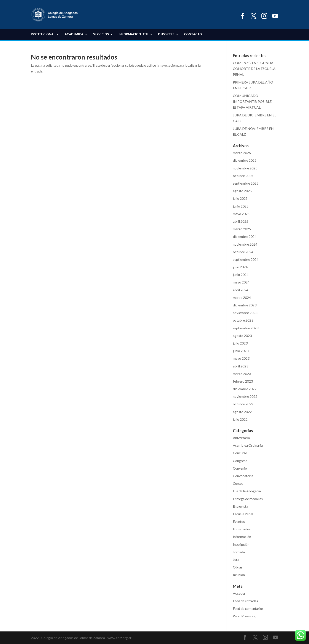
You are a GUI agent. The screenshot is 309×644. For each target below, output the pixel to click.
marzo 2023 (242, 374)
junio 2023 (241, 351)
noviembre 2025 (245, 168)
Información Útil (133, 34)
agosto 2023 (242, 336)
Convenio (240, 468)
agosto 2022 (242, 412)
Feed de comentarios (248, 608)
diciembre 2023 (245, 305)
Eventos (239, 521)
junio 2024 (241, 275)
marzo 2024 (242, 297)
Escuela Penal (243, 514)
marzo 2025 (242, 229)
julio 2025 (240, 198)
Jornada (239, 552)
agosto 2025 (242, 191)
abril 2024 (241, 290)
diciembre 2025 (245, 160)
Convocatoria (243, 476)
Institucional (43, 34)
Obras (238, 567)
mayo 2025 (241, 214)
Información (242, 537)
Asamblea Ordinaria (248, 445)
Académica (74, 34)
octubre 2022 (243, 404)
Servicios (101, 34)
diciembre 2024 (245, 236)
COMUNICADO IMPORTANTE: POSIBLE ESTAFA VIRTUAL (252, 101)
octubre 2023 (243, 320)
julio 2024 (240, 267)
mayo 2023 (241, 358)
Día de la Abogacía (247, 491)
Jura (236, 559)
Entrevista (240, 506)
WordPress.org (244, 616)
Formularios (242, 529)
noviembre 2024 (245, 244)
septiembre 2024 (246, 259)
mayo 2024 (241, 282)
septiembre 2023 (246, 328)
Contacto (193, 34)
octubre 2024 (243, 252)
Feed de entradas (245, 601)
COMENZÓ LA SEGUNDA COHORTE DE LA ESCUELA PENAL (254, 68)
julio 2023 (240, 343)
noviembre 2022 (245, 396)
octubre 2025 (243, 176)
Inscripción (241, 544)
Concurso (240, 453)
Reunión (239, 575)
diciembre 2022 (245, 389)
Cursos (238, 483)
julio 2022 (240, 419)
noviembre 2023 (245, 313)
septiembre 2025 (246, 183)
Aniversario (241, 438)
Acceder (239, 593)
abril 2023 (241, 366)
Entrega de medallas (248, 499)
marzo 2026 (242, 153)
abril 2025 (241, 221)
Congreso (240, 461)
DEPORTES (166, 34)
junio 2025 (241, 206)
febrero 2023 (243, 381)
